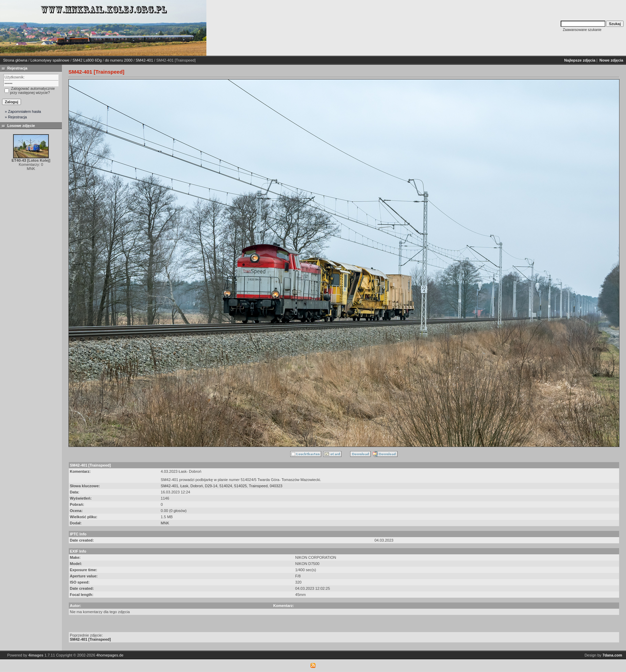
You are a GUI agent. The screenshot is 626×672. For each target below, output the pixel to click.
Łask (184, 486)
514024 (226, 486)
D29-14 (211, 486)
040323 (276, 486)
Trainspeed (258, 486)
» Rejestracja (16, 117)
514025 (241, 486)
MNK (165, 523)
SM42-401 (144, 60)
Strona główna (15, 60)
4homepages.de (110, 655)
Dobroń (197, 486)
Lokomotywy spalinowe (50, 60)
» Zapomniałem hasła (23, 111)
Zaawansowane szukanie (582, 30)
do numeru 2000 (119, 60)
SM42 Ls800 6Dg (87, 60)
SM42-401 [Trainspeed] (90, 639)
